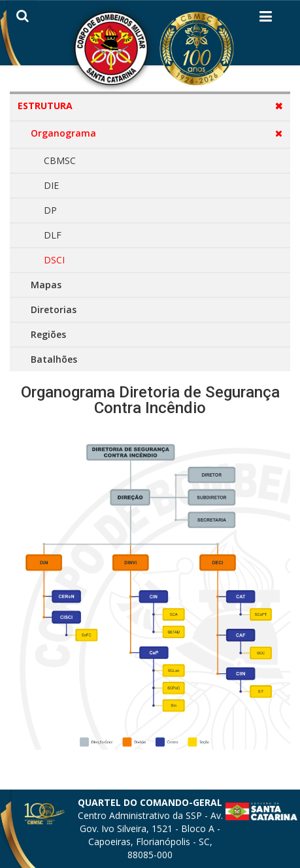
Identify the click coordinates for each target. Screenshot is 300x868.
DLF (53, 235)
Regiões (48, 334)
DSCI (54, 260)
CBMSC (60, 160)
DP (50, 210)
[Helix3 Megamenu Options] (266, 19)
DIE (51, 185)
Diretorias (54, 309)
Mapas (46, 285)
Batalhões (54, 359)
